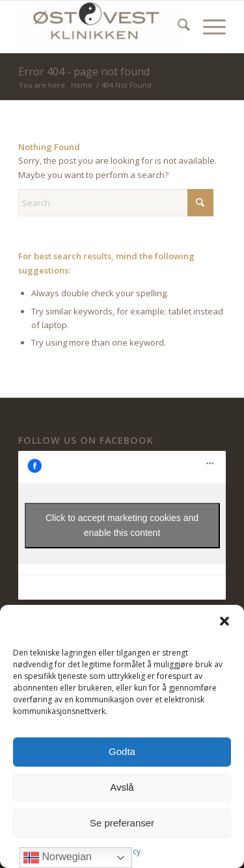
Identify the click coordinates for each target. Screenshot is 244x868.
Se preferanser (122, 823)
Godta (122, 751)
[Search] (177, 27)
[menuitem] (177, 27)
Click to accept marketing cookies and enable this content (122, 525)
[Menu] (208, 27)
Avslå (122, 787)
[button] (224, 621)
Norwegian (58, 858)
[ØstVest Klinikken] (101, 27)
